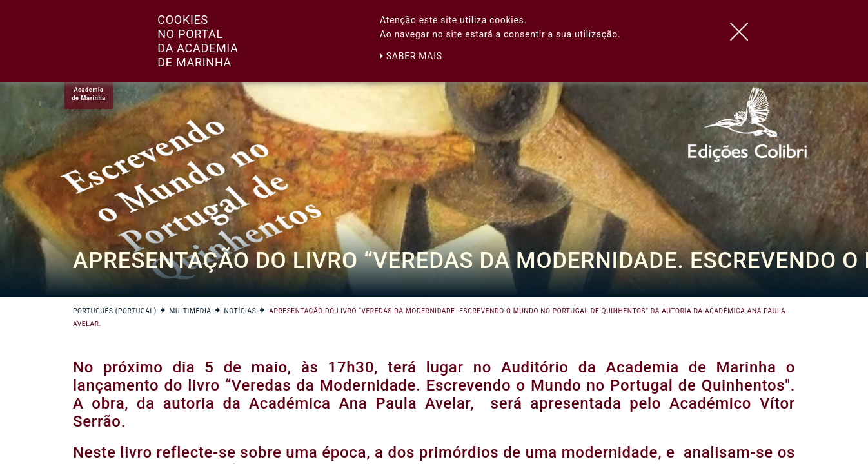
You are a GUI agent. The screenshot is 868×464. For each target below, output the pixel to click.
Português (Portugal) (115, 311)
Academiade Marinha (88, 94)
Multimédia (191, 311)
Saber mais (411, 56)
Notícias (241, 311)
